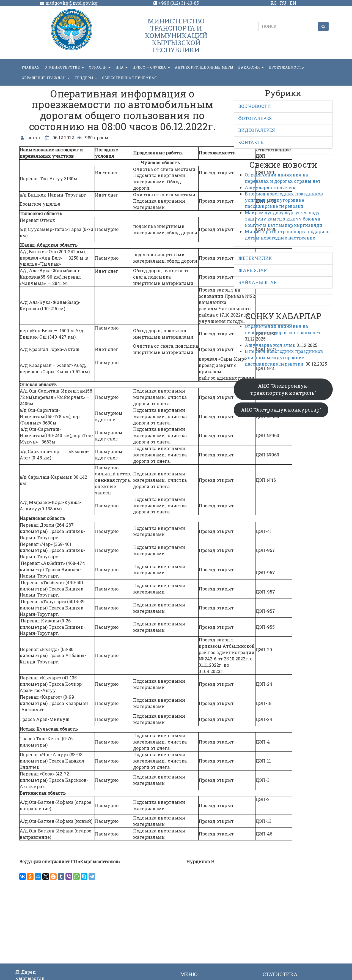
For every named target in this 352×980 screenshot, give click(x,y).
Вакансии (251, 67)
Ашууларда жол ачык (270, 187)
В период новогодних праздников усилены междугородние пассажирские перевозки (284, 200)
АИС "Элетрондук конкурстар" (281, 410)
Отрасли (100, 67)
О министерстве (64, 67)
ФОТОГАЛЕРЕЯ (255, 118)
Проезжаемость (286, 67)
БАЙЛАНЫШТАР (257, 282)
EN (293, 3)
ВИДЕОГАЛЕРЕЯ (257, 130)
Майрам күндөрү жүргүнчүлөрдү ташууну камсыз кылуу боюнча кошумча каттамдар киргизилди (284, 219)
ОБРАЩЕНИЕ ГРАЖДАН (46, 78)
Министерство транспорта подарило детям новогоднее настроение (287, 235)
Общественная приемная (129, 78)
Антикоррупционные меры (204, 67)
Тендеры (86, 78)
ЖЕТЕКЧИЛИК (255, 258)
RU (283, 3)
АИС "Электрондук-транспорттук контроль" (283, 389)
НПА (122, 67)
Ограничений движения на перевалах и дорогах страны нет (283, 178)
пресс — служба (151, 67)
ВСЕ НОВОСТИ (255, 106)
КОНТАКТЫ (251, 142)
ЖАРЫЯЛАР (252, 270)
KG (273, 3)
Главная (31, 67)
